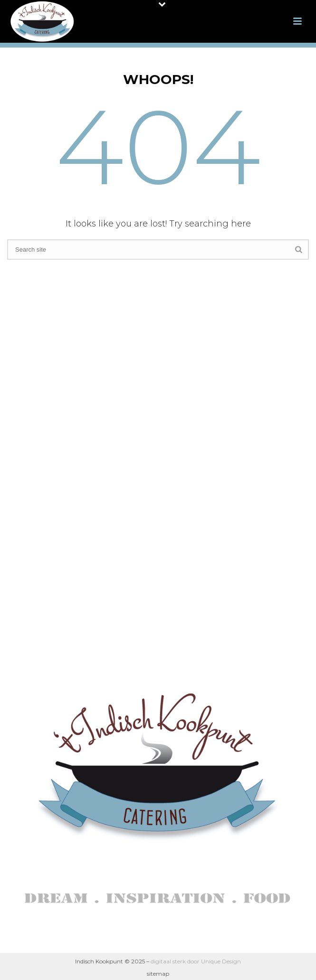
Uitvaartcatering (156, 463)
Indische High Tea (156, 447)
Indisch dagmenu (156, 431)
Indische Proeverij (156, 494)
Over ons (156, 400)
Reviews (156, 510)
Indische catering (156, 415)
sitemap (158, 974)
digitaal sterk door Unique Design (196, 961)
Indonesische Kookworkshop (156, 478)
